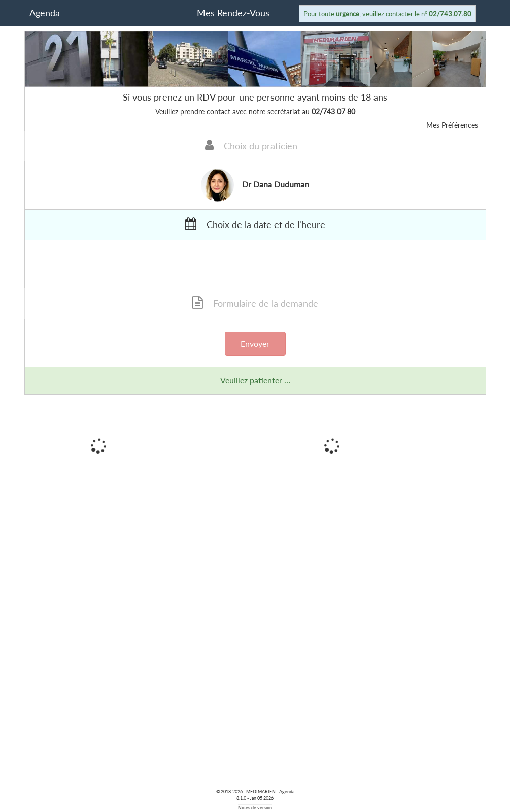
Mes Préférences (452, 125)
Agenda (45, 13)
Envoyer (255, 344)
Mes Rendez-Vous (233, 13)
